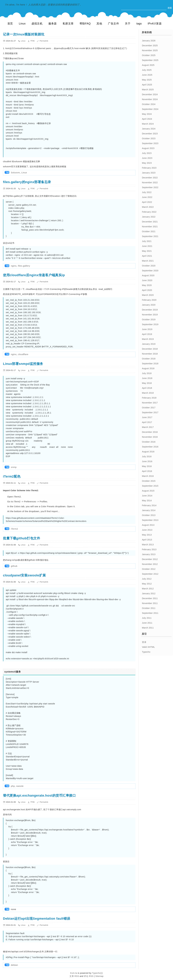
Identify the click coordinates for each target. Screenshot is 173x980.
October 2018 (149, 359)
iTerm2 (14, 529)
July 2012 (147, 579)
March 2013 (148, 545)
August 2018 (148, 368)
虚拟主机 (37, 24)
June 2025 (147, 75)
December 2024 (150, 94)
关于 (128, 24)
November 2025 (150, 50)
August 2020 (148, 275)
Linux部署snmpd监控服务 (23, 364)
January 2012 (149, 593)
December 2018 (150, 349)
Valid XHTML (148, 647)
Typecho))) (97, 973)
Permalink (44, 41)
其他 (99, 24)
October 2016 (149, 442)
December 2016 (150, 432)
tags (139, 24)
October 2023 (149, 138)
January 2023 (149, 173)
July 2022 (147, 192)
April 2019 (147, 334)
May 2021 (147, 251)
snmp (14, 467)
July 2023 (147, 153)
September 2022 (150, 187)
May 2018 (147, 383)
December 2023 (150, 134)
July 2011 (147, 618)
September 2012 (150, 574)
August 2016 (148, 452)
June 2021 (147, 246)
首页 (10, 24)
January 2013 (149, 554)
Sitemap (99, 976)
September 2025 (150, 60)
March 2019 (148, 339)
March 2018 (148, 393)
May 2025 (147, 80)
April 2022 (147, 202)
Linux (22, 24)
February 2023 (149, 168)
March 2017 (148, 427)
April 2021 (147, 256)
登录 (144, 642)
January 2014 (149, 510)
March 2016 (148, 476)
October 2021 (149, 231)
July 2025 (147, 70)
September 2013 (150, 520)
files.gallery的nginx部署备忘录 (27, 182)
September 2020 (150, 271)
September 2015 (150, 486)
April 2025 (147, 85)
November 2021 (150, 227)
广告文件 (113, 24)
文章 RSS (74, 976)
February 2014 (149, 505)
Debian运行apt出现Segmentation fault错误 (37, 919)
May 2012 (147, 584)
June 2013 (147, 530)
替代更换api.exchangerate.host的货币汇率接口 (39, 795)
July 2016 (147, 456)
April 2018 (147, 388)
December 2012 (150, 559)
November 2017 (150, 403)
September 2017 (150, 412)
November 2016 (150, 437)
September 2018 (150, 364)
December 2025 (150, 46)
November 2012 (150, 564)
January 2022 (149, 217)
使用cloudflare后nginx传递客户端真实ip (34, 275)
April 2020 (147, 290)
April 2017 (147, 422)
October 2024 (149, 104)
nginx (14, 266)
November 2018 (150, 354)
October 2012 (149, 569)
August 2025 (148, 65)
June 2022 (147, 197)
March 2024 (148, 124)
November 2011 (150, 603)
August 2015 (148, 491)
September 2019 (150, 324)
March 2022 (148, 207)
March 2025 (148, 90)
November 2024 (150, 99)
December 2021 (150, 222)
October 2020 (149, 266)
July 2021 (147, 241)
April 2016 (147, 471)
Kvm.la (74, 973)
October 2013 (149, 515)
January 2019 (149, 344)
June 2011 (147, 623)
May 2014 (147, 501)
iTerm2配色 (12, 476)
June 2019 (147, 329)
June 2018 (147, 378)
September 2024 (150, 109)
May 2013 (147, 535)
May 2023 (147, 163)
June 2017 (147, 417)
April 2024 (147, 119)
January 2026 (149, 41)
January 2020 (149, 305)
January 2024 (149, 129)
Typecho (146, 652)
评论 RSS (89, 976)
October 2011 (149, 608)
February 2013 (149, 549)
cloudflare (23, 354)
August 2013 (148, 525)
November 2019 (150, 315)
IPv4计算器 (155, 24)
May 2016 (147, 466)
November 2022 (150, 183)
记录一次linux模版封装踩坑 (24, 34)
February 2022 (149, 212)
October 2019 (149, 320)
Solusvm (15, 173)
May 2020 (147, 285)
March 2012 (148, 589)
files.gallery (24, 266)
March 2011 (148, 628)
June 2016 (147, 461)
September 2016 (150, 447)
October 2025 (149, 55)
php (13, 786)
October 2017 (149, 408)
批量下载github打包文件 (22, 538)
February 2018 (149, 398)
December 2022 (150, 178)
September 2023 (150, 143)
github (14, 566)
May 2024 (147, 114)
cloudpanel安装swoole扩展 (24, 575)
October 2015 (149, 481)
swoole (20, 786)
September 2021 (150, 236)
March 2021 (148, 261)
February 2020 (149, 300)
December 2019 (150, 310)
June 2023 (147, 158)
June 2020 (147, 280)
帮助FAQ (85, 24)
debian (14, 965)
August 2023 (148, 148)
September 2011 (150, 613)
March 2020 (148, 295)
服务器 (53, 24)
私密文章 (68, 24)
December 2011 (150, 598)
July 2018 (147, 373)
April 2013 (147, 540)
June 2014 (147, 496)
